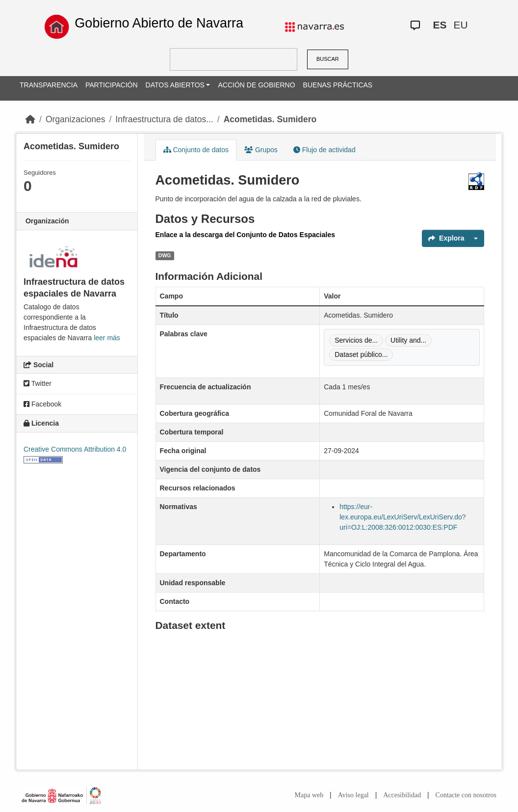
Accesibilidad (402, 795)
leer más (107, 338)
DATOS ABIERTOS (175, 85)
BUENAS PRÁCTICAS (338, 85)
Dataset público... (361, 354)
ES (440, 25)
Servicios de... (356, 340)
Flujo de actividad (324, 150)
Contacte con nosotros (466, 795)
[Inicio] (30, 119)
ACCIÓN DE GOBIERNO (256, 85)
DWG (165, 255)
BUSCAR (328, 59)
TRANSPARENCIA (49, 85)
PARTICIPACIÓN (112, 85)
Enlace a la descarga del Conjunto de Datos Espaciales (245, 235)
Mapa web (309, 795)
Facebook (42, 404)
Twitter (38, 383)
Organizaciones (76, 119)
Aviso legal (353, 795)
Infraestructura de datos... (164, 119)
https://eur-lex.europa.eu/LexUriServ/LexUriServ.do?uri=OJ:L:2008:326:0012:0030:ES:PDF (402, 517)
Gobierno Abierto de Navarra (159, 23)
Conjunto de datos (196, 150)
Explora (446, 238)
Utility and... (408, 340)
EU (460, 25)
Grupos (261, 150)
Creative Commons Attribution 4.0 (75, 449)
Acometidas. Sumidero (270, 119)
